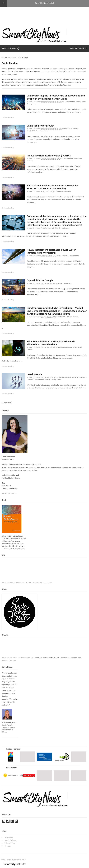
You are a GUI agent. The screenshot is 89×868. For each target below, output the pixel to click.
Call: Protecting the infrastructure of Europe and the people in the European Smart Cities (56, 97)
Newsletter (9, 837)
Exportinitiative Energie (40, 280)
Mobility (76, 129)
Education (68, 377)
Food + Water (62, 256)
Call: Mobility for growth (41, 126)
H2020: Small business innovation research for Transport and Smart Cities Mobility (53, 187)
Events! (78, 48)
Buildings (61, 377)
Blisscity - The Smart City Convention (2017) (19, 657)
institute (9, 494)
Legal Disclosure (11, 840)
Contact (8, 846)
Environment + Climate (65, 347)
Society (59, 380)
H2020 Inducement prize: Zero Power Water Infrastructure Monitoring (51, 251)
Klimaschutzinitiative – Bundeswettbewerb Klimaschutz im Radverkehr (51, 343)
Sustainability (31, 131)
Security (78, 102)
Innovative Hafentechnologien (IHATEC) (49, 156)
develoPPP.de (34, 374)
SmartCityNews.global (44, 3)
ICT (64, 102)
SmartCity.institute (37, 582)
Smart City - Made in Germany (14, 582)
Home (14, 58)
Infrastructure (71, 102)
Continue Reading (8, 117)
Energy (60, 283)
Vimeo (50, 582)
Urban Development (43, 131)
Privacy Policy (10, 843)
